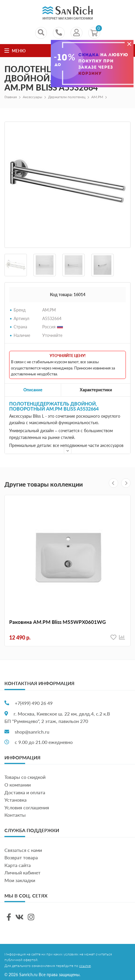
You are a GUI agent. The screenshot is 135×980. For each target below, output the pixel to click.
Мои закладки (20, 880)
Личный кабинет (22, 872)
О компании (18, 785)
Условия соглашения (27, 807)
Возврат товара (21, 857)
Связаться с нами (23, 850)
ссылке (85, 966)
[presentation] (113, 483)
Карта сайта (18, 865)
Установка (16, 800)
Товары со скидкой (25, 777)
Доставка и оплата (25, 792)
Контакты (15, 815)
